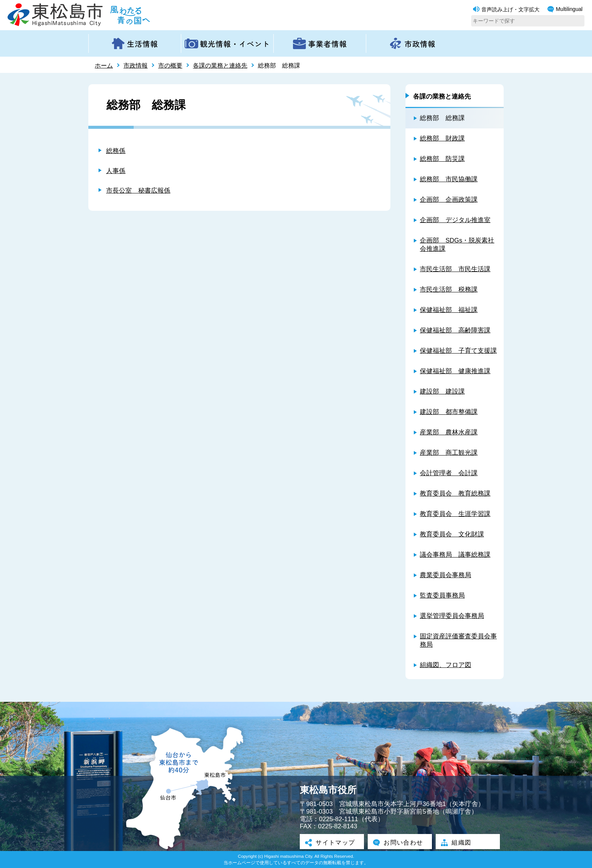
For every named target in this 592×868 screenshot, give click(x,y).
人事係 (116, 171)
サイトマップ (332, 842)
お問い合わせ (400, 842)
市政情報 (136, 66)
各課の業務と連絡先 (220, 66)
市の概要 (170, 66)
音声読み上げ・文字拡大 (506, 9)
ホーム (104, 66)
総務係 (116, 151)
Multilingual (565, 9)
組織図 (457, 842)
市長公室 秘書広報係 (138, 191)
